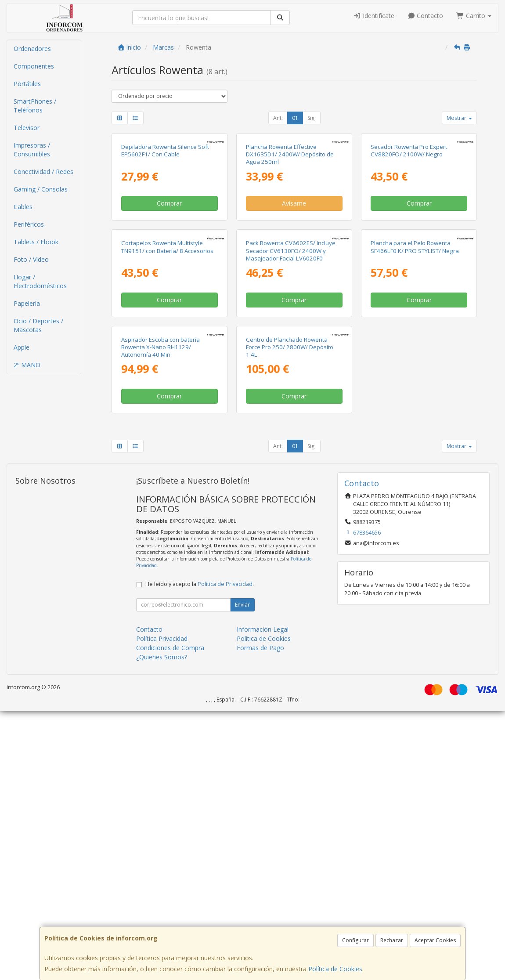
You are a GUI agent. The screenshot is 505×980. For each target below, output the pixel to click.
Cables (23, 207)
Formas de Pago (260, 917)
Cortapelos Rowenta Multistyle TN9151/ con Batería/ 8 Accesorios (167, 426)
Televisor (27, 128)
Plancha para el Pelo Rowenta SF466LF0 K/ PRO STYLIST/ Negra (415, 426)
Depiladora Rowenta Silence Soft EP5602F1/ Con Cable (165, 240)
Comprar (169, 293)
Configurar (355, 940)
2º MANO (27, 365)
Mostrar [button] (459, 118)
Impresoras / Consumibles (32, 150)
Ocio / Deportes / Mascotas (38, 325)
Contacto (426, 16)
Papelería (27, 303)
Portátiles (27, 84)
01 (295, 118)
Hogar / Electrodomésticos (40, 281)
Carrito (474, 16)
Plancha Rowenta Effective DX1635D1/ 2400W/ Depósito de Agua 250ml (290, 244)
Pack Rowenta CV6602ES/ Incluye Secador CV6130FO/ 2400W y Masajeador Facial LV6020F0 (291, 430)
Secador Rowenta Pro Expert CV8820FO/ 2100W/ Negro (409, 240)
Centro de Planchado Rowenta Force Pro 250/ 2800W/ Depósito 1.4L (290, 616)
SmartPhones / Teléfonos (35, 106)
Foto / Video (31, 259)
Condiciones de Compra (170, 917)
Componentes (34, 66)
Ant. (278, 118)
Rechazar (392, 940)
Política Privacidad (162, 907)
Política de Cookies (335, 969)
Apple (22, 347)
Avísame (294, 293)
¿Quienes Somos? (162, 926)
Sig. (312, 118)
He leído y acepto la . (200, 853)
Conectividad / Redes (43, 172)
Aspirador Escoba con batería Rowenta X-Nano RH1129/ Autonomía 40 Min (161, 616)
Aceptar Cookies (435, 940)
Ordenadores (32, 49)
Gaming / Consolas (41, 189)
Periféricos (29, 224)
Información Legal (263, 898)
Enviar (242, 873)
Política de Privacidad (225, 853)
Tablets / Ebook (36, 242)
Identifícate (374, 16)
